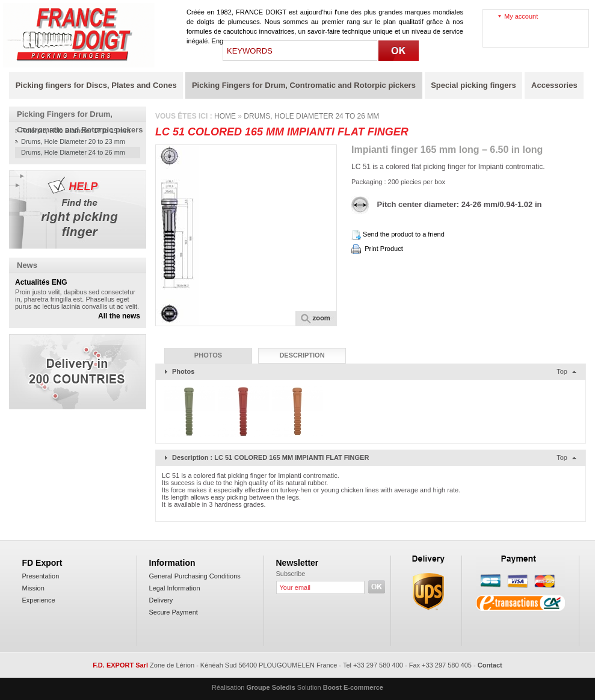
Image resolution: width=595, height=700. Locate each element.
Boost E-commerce (353, 687)
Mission (33, 588)
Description (302, 355)
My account (521, 16)
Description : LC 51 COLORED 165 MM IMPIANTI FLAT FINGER (270, 457)
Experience (39, 600)
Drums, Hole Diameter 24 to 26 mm (73, 152)
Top (562, 371)
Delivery (161, 600)
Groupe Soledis (271, 687)
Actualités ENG (41, 282)
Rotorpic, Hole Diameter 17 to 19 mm (76, 131)
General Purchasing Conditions (195, 576)
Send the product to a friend (404, 234)
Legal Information (175, 588)
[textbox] (301, 51)
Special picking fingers (473, 85)
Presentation (41, 576)
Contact (490, 665)
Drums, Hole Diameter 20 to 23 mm (73, 141)
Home (225, 116)
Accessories (554, 85)
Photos (208, 355)
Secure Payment (174, 612)
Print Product (384, 249)
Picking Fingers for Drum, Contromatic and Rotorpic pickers (304, 85)
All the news (119, 316)
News (27, 265)
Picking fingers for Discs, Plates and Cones (96, 85)
